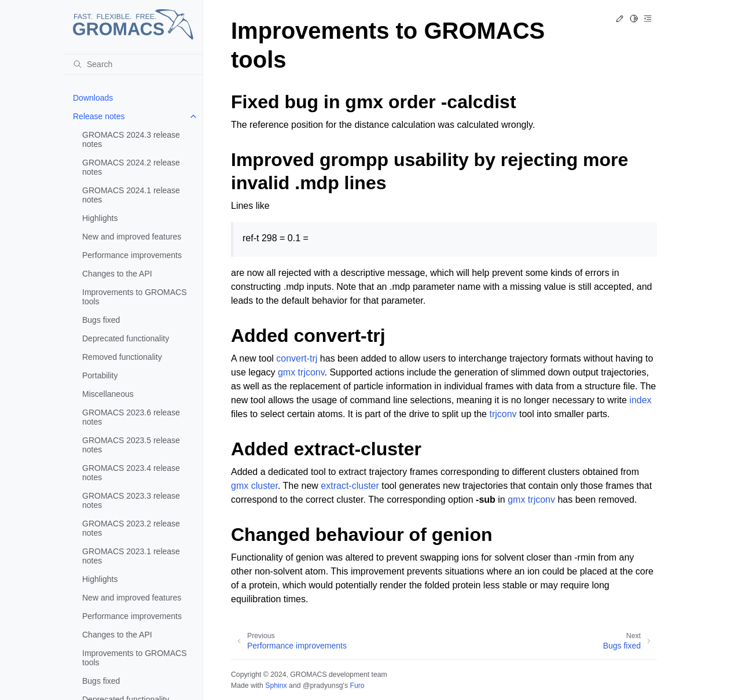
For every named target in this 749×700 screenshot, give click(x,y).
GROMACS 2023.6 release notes (131, 417)
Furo (357, 686)
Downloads (93, 98)
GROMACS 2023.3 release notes (131, 500)
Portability (100, 375)
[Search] (133, 64)
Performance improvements (132, 255)
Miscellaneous (108, 394)
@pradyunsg (323, 686)
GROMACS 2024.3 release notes (131, 139)
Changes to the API (117, 274)
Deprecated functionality (126, 338)
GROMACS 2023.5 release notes (131, 445)
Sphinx (276, 686)
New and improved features (132, 237)
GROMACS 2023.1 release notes (131, 556)
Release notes (99, 116)
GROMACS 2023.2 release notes (131, 528)
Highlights (100, 218)
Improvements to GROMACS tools (135, 297)
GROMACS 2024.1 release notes (131, 195)
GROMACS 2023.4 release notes (131, 473)
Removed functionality (122, 357)
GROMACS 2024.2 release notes (131, 167)
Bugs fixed (101, 320)
